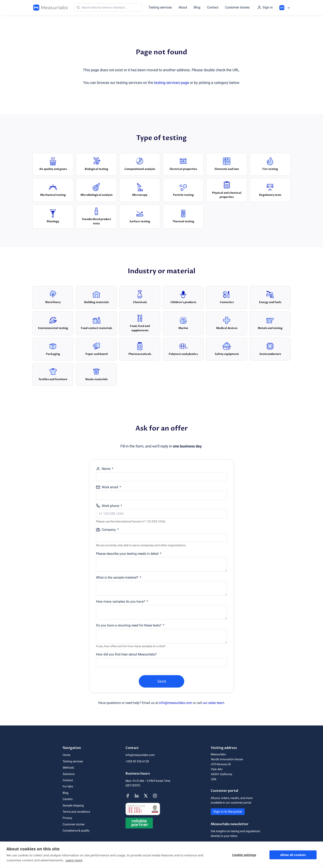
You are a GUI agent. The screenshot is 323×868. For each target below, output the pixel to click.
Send (162, 681)
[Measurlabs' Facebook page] (128, 796)
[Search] (108, 7)
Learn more (74, 860)
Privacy (67, 818)
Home (66, 755)
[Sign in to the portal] (265, 7)
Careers (68, 799)
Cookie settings (244, 855)
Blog (197, 7)
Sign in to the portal (228, 812)
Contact (213, 7)
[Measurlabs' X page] (146, 796)
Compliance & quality (76, 831)
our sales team (213, 703)
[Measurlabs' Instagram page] (155, 796)
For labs (68, 786)
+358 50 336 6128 (137, 761)
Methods (68, 768)
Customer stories (237, 7)
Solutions (69, 774)
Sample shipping (73, 805)
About (183, 7)
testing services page (172, 83)
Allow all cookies (293, 855)
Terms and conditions (76, 812)
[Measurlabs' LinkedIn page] (137, 796)
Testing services (160, 7)
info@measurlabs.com (176, 703)
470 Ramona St (221, 764)
